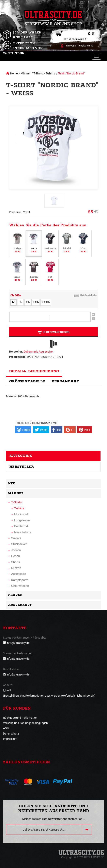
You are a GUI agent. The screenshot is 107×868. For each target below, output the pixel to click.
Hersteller (22, 467)
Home (14, 73)
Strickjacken (19, 544)
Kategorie (21, 456)
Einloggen (72, 46)
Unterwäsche (20, 586)
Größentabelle (88, 295)
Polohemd (21, 526)
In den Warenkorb (54, 332)
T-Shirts (38, 73)
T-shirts (50, 73)
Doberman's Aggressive (38, 352)
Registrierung (86, 46)
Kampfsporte (20, 580)
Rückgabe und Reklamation (20, 718)
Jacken (16, 550)
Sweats (16, 538)
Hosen (16, 556)
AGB (6, 728)
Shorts (16, 562)
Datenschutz (11, 734)
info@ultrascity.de (18, 643)
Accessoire (19, 574)
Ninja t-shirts (23, 532)
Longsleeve (22, 520)
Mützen (16, 568)
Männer (26, 73)
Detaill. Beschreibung (34, 371)
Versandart (65, 381)
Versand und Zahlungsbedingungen (25, 723)
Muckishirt (21, 514)
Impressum (10, 739)
